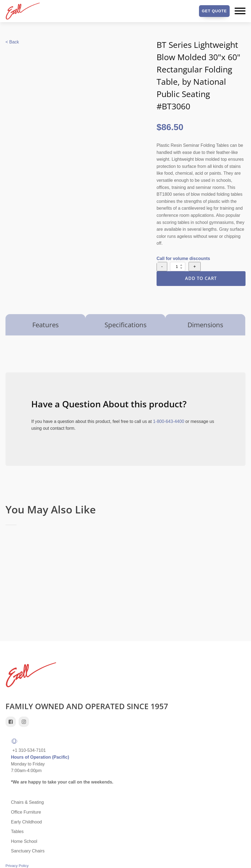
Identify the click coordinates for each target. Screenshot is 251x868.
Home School (24, 841)
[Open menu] (240, 11)
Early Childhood (26, 822)
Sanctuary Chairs (28, 851)
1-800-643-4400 (169, 421)
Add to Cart (201, 278)
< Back (12, 42)
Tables (17, 832)
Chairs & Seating (27, 802)
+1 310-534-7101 (29, 750)
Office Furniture (26, 812)
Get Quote (214, 11)
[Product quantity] (178, 267)
